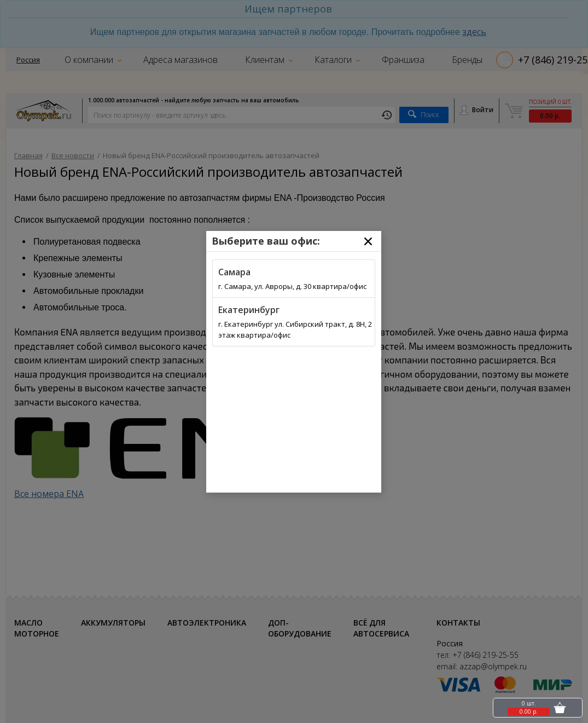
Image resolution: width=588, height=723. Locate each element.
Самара (234, 272)
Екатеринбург (249, 310)
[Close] (368, 241)
